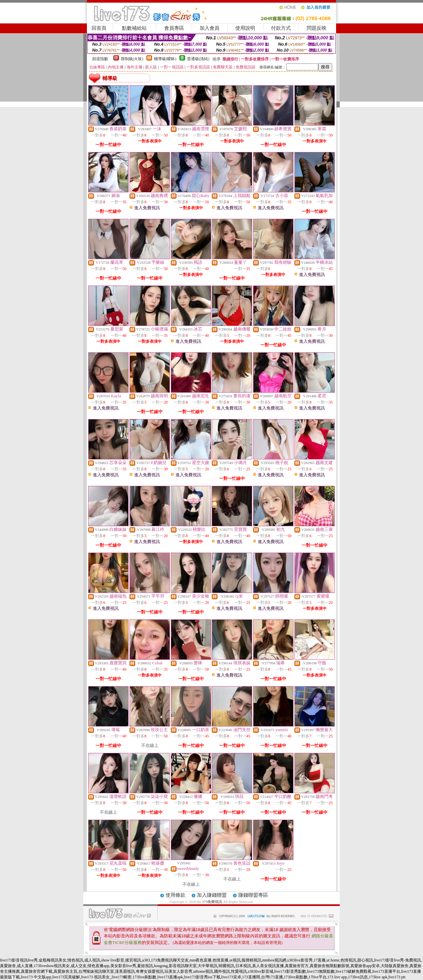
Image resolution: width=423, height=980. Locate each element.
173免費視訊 (212, 902)
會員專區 (174, 28)
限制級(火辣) (132, 59)
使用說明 (245, 28)
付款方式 (281, 28)
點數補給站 (134, 28)
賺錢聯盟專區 (253, 895)
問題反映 (317, 28)
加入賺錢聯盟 (212, 895)
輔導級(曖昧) (165, 59)
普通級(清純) (198, 59)
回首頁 (99, 28)
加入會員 (210, 28)
